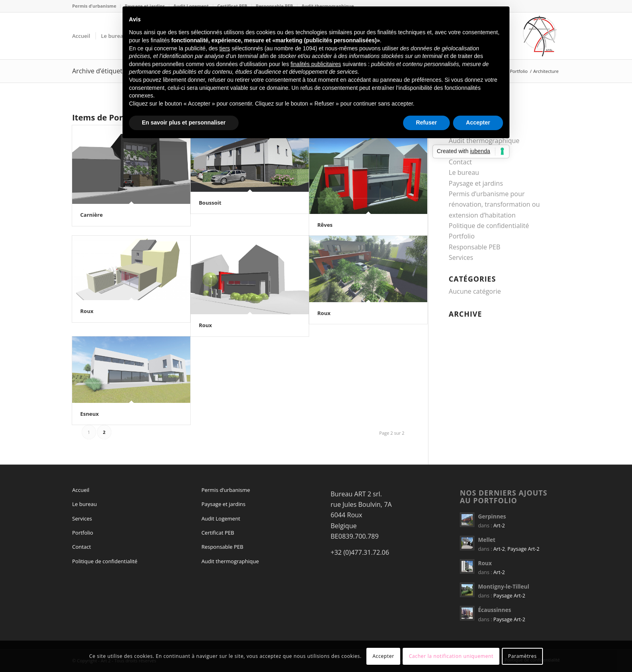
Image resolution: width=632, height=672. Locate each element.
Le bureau (464, 172)
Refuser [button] (426, 122)
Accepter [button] (478, 122)
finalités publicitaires (316, 64)
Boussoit (210, 203)
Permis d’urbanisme (94, 6)
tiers (225, 48)
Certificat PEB (218, 533)
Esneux (89, 414)
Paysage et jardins (476, 183)
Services (461, 257)
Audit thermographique (230, 561)
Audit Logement (221, 519)
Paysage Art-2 (523, 549)
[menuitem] (96, 6)
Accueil (81, 490)
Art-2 (499, 526)
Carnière (91, 215)
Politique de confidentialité (489, 226)
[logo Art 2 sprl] (540, 36)
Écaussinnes (495, 610)
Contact (460, 162)
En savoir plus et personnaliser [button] (184, 122)
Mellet (487, 540)
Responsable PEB (474, 247)
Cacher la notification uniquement (451, 656)
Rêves (325, 225)
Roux (87, 311)
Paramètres (523, 656)
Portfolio (462, 236)
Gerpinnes (492, 516)
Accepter (383, 656)
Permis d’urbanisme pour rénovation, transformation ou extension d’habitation (494, 204)
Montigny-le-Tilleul (504, 586)
